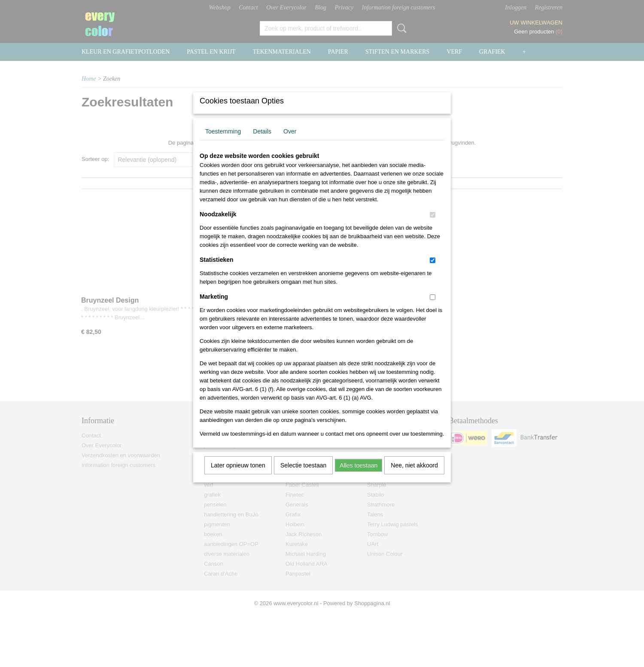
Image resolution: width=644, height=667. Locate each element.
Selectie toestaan (303, 476)
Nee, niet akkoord (414, 476)
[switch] (433, 226)
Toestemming (223, 142)
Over (290, 142)
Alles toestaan (358, 476)
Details (262, 142)
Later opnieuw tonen (238, 476)
